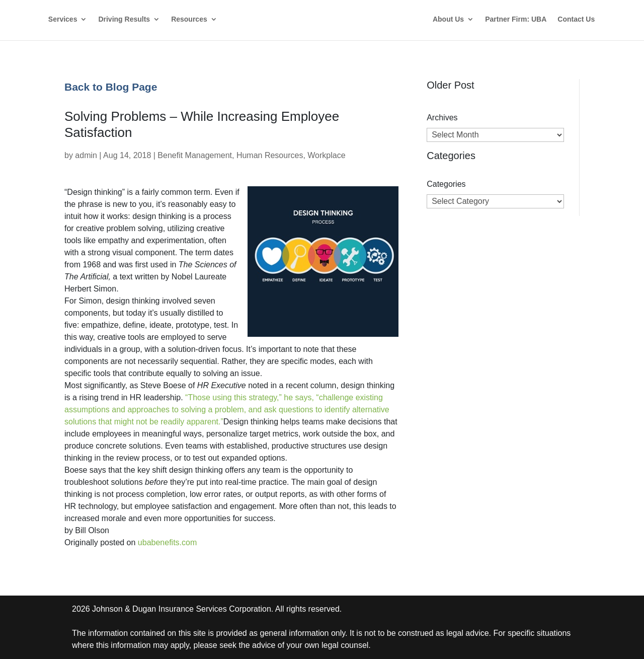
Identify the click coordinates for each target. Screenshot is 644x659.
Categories (446, 184)
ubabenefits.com (167, 542)
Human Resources (270, 155)
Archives (442, 118)
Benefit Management (195, 155)
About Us (448, 19)
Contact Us (576, 19)
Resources (189, 19)
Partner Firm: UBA (516, 19)
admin (86, 155)
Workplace (326, 155)
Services (63, 19)
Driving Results (124, 19)
